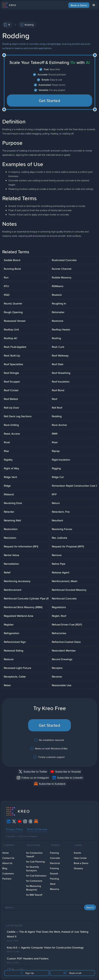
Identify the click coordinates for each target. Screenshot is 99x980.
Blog (5, 868)
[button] (94, 5)
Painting (54, 879)
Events (77, 853)
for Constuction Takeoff (34, 855)
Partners (7, 879)
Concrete (55, 858)
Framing (54, 868)
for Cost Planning (35, 862)
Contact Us (8, 858)
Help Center (80, 858)
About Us (7, 863)
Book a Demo (79, 5)
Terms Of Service (37, 829)
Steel (53, 884)
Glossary (78, 868)
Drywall (54, 874)
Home (5, 853)
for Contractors (34, 881)
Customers (8, 874)
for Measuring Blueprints (34, 888)
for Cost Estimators (36, 876)
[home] (9, 5)
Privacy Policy (15, 829)
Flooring (54, 853)
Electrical (55, 863)
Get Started (50, 101)
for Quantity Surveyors (33, 869)
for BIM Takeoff (34, 895)
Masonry (55, 889)
